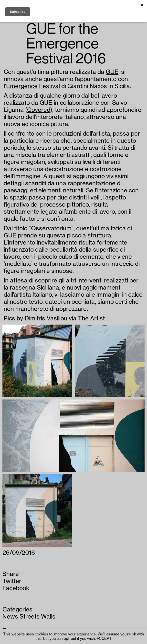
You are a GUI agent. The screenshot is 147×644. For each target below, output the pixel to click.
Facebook (16, 588)
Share (11, 574)
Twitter (12, 581)
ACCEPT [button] (104, 639)
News (10, 617)
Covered (39, 110)
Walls (48, 617)
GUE (112, 72)
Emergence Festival (33, 86)
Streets (30, 617)
